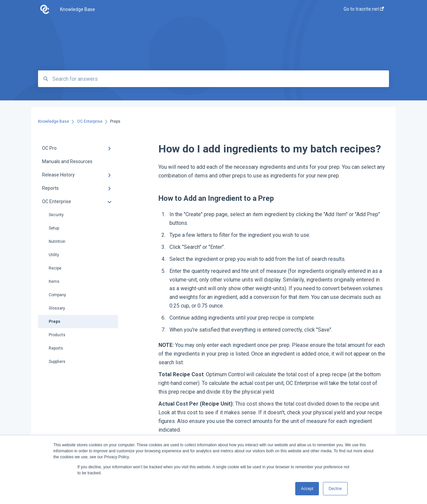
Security (56, 215)
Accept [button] (307, 489)
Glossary (57, 308)
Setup (54, 228)
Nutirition (57, 241)
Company (57, 295)
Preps (55, 322)
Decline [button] (335, 489)
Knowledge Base (78, 9)
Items (54, 282)
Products (57, 335)
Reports (56, 348)
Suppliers (57, 362)
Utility (54, 255)
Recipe (55, 268)
